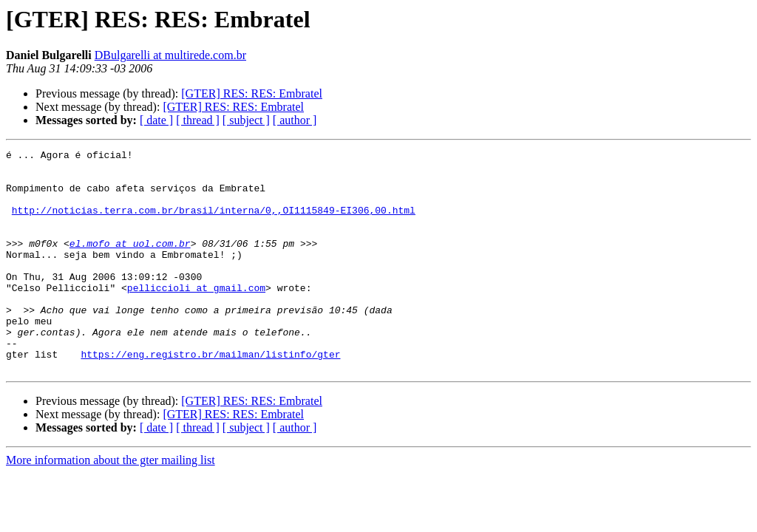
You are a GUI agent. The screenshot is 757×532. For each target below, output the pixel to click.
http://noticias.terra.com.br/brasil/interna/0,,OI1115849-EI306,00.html (214, 223)
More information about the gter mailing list (111, 504)
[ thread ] (198, 120)
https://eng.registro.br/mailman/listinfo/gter (210, 396)
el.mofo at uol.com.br (130, 263)
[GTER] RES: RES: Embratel (252, 93)
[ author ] (295, 120)
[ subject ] (246, 120)
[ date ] (156, 120)
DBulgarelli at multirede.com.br (170, 55)
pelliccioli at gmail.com (196, 316)
